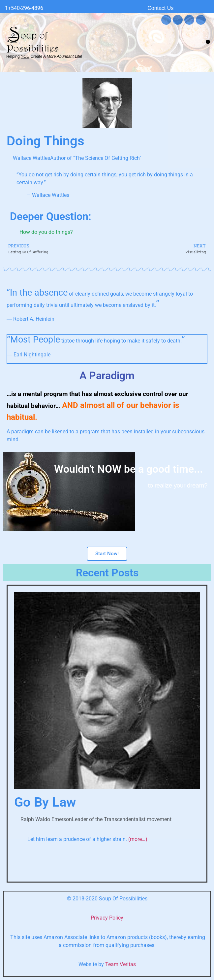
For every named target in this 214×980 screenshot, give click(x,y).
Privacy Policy (107, 918)
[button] (208, 42)
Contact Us (160, 8)
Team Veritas (121, 964)
